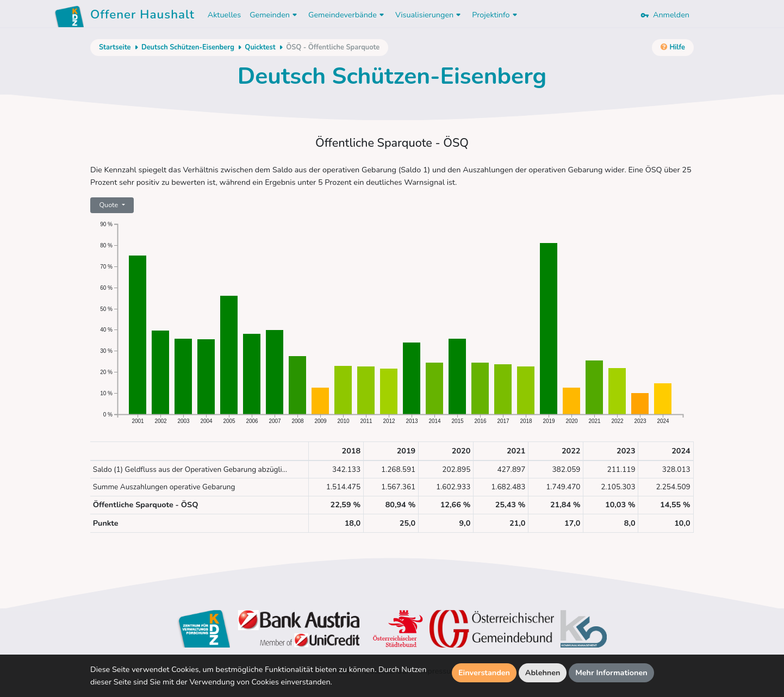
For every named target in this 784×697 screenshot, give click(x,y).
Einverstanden (484, 673)
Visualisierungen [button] (429, 15)
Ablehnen (543, 673)
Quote (109, 205)
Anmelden (665, 15)
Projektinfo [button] (496, 15)
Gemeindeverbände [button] (347, 15)
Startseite (115, 47)
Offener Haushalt (142, 16)
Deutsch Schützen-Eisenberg (188, 47)
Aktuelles (224, 15)
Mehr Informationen (611, 673)
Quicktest (260, 47)
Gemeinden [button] (275, 15)
